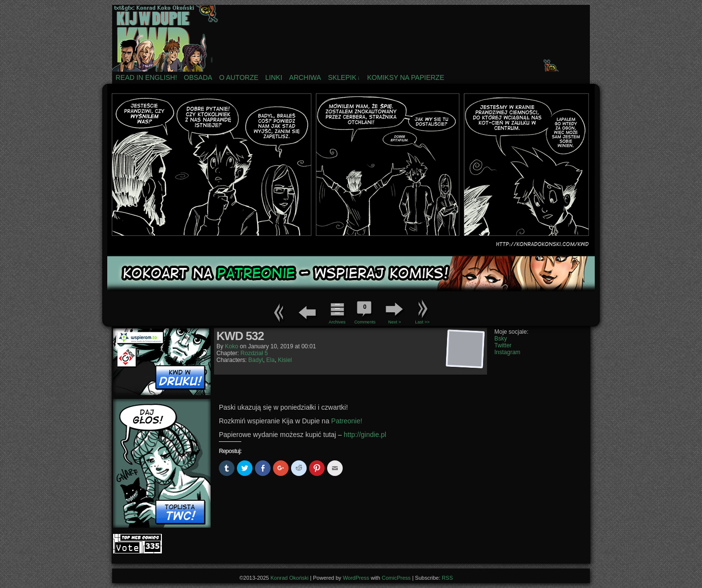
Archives (337, 322)
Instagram (507, 352)
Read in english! (146, 77)
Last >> (422, 322)
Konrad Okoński (290, 578)
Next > (394, 322)
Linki (274, 77)
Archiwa (305, 77)
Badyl (255, 360)
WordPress (356, 578)
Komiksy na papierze (406, 77)
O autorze (239, 77)
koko (231, 346)
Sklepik (344, 78)
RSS (447, 578)
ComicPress (396, 578)
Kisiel (285, 360)
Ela (270, 360)
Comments (365, 311)
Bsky (501, 339)
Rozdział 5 (254, 353)
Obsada (198, 77)
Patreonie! (347, 421)
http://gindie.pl (365, 435)
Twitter (503, 345)
